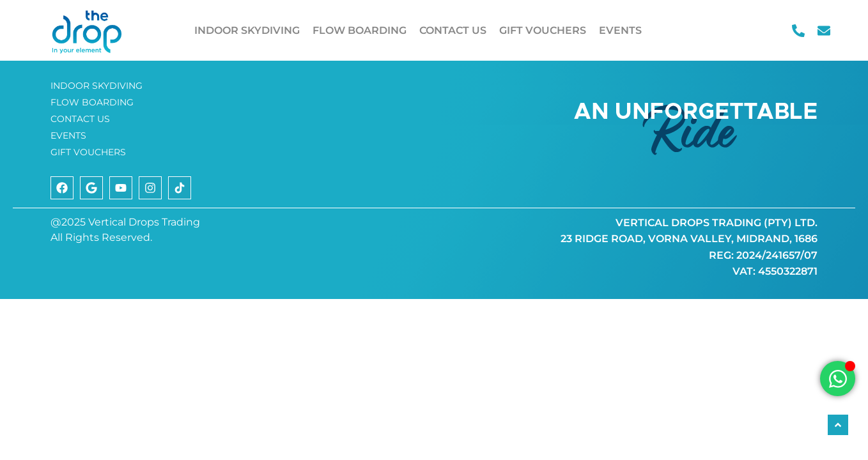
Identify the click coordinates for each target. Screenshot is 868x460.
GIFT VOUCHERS (543, 30)
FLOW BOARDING (360, 30)
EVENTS (620, 30)
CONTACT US (453, 30)
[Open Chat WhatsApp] (838, 379)
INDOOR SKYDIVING (247, 30)
